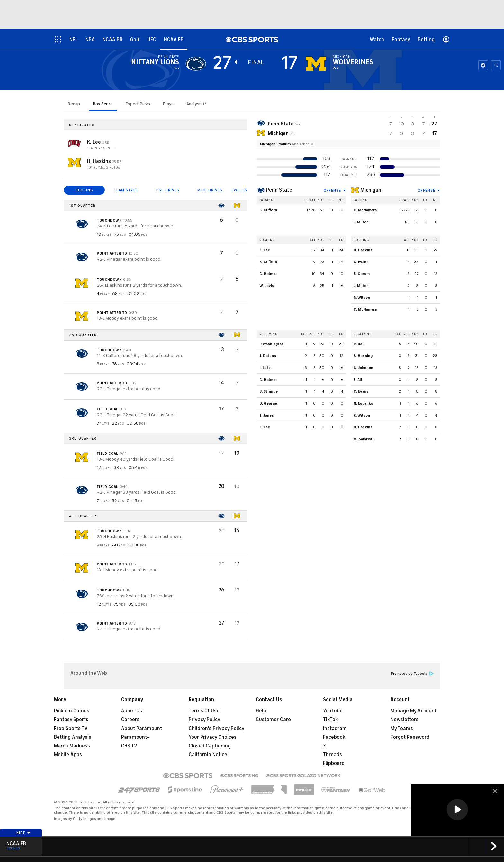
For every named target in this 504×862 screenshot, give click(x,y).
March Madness (72, 746)
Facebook (334, 737)
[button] (457, 810)
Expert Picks (138, 104)
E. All (358, 380)
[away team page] (196, 64)
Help (261, 711)
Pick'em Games (72, 711)
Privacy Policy (204, 720)
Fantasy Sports (71, 720)
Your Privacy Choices (213, 737)
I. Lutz (265, 368)
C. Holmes (269, 274)
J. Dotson (268, 356)
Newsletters (405, 720)
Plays (168, 104)
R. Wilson (362, 298)
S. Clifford (268, 210)
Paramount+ (135, 737)
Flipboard (334, 763)
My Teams (402, 729)
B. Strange (269, 391)
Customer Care (273, 720)
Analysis (195, 104)
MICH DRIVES (210, 190)
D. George (268, 403)
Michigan (371, 190)
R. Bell (359, 344)
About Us (132, 711)
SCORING (84, 190)
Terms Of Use (204, 711)
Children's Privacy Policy (216, 729)
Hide (24, 833)
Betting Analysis (73, 737)
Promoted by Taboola (412, 674)
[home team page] (316, 64)
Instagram (335, 729)
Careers (130, 720)
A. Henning (363, 356)
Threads (333, 755)
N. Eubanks (363, 403)
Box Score (103, 104)
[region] (457, 810)
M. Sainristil (364, 439)
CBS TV (129, 746)
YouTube (333, 711)
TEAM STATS (126, 190)
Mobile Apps (68, 755)
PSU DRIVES (168, 190)
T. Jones (267, 415)
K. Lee (95, 142)
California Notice (208, 755)
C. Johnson (363, 368)
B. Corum (362, 274)
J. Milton (361, 222)
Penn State (279, 190)
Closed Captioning (210, 746)
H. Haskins (100, 161)
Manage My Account (414, 711)
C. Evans (361, 262)
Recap (74, 104)
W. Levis (267, 286)
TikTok (330, 720)
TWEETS (239, 190)
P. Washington (272, 344)
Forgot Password (410, 737)
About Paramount (142, 729)
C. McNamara (365, 210)
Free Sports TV (71, 729)
